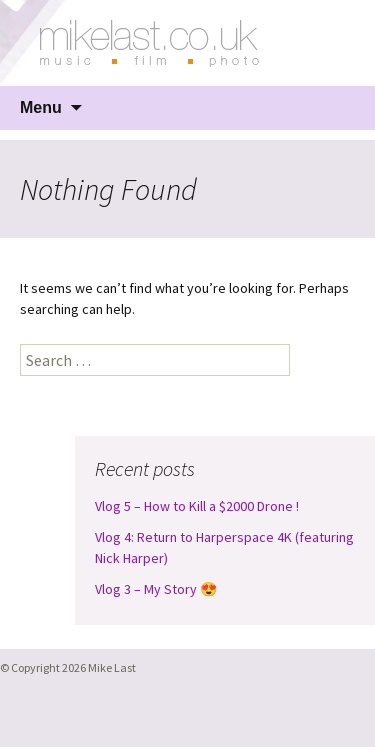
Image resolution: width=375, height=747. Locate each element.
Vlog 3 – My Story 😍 (156, 589)
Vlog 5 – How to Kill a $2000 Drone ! (197, 506)
